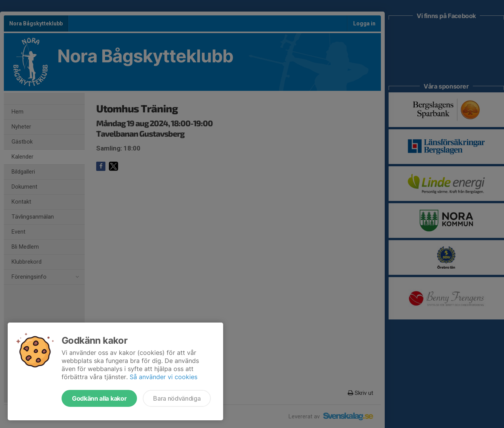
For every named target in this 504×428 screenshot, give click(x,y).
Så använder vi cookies (164, 377)
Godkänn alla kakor (99, 398)
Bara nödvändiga (177, 398)
